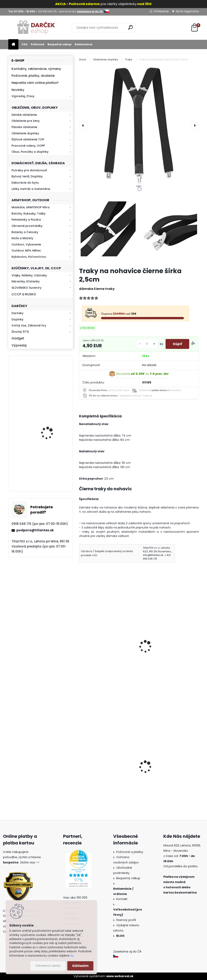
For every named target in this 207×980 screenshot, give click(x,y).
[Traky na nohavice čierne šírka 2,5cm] (139, 125)
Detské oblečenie (24, 115)
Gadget (18, 338)
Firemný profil (126, 920)
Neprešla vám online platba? (35, 83)
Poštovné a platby (130, 852)
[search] (130, 27)
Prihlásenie (161, 11)
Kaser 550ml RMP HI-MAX (52, 468)
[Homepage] (13, 45)
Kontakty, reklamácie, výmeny (36, 69)
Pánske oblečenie (24, 127)
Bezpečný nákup (60, 44)
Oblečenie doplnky (25, 133)
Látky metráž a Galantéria (31, 189)
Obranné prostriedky (27, 226)
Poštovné (37, 44)
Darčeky (17, 313)
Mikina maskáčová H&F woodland (51, 430)
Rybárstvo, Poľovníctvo (29, 257)
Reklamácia (84, 44)
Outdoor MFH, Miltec (26, 251)
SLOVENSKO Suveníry (26, 288)
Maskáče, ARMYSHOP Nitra (31, 207)
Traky (129, 59)
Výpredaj (19, 345)
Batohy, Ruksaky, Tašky (29, 214)
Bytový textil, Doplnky (27, 176)
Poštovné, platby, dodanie (33, 76)
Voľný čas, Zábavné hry (29, 325)
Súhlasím (80, 966)
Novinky (18, 90)
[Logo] (36, 28)
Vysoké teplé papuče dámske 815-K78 (105, 776)
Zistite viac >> (30, 862)
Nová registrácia (187, 11)
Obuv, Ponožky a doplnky (30, 152)
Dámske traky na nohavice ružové (103, 652)
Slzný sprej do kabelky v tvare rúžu (166, 776)
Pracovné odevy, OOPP (28, 146)
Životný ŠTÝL (20, 332)
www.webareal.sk (120, 976)
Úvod (82, 59)
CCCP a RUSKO (24, 294)
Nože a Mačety (22, 238)
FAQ (25, 44)
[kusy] (145, 344)
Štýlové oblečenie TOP (28, 139)
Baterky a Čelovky (25, 232)
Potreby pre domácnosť (29, 170)
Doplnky (17, 319)
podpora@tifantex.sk (35, 530)
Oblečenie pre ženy (26, 121)
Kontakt (122, 899)
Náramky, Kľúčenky (26, 281)
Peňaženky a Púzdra (26, 220)
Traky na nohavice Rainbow (165, 650)
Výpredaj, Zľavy (23, 96)
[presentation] (83, 125)
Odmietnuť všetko (48, 966)
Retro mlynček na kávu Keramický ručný (51, 380)
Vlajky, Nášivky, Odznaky (29, 275)
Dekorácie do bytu (25, 183)
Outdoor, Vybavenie (26, 244)
